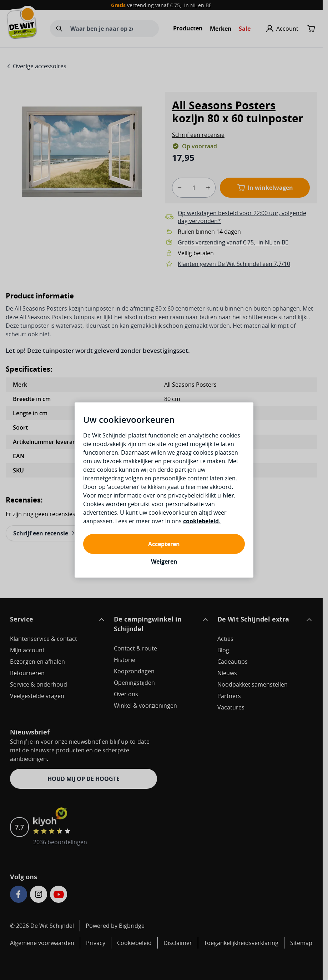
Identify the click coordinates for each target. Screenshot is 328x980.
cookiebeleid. (202, 521)
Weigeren (164, 561)
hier (228, 495)
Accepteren (164, 544)
